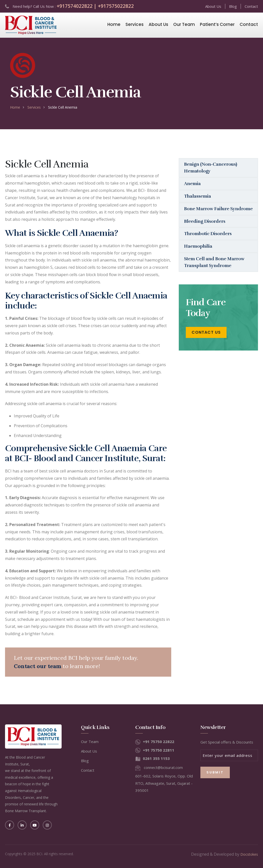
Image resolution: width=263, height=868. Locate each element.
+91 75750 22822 (159, 742)
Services (135, 24)
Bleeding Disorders (205, 228)
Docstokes (249, 854)
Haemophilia (198, 253)
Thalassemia (198, 196)
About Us (213, 6)
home (15, 107)
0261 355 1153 (156, 758)
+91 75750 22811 (159, 750)
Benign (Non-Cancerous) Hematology (211, 168)
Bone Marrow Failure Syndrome (207, 212)
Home (114, 24)
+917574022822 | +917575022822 (95, 6)
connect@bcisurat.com (163, 767)
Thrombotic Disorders (208, 241)
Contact (251, 6)
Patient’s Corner (217, 24)
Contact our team (38, 666)
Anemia (192, 184)
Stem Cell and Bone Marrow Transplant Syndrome (214, 269)
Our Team (184, 24)
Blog (233, 6)
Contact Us (206, 340)
